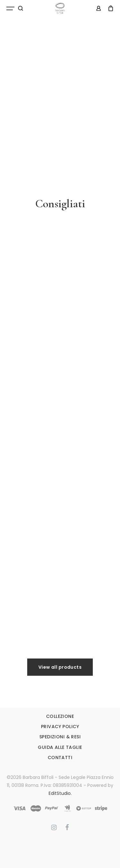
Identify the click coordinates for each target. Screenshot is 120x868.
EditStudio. (60, 793)
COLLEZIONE (60, 716)
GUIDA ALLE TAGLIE (60, 747)
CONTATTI (60, 758)
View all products (60, 667)
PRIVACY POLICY (60, 727)
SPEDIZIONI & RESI (60, 737)
